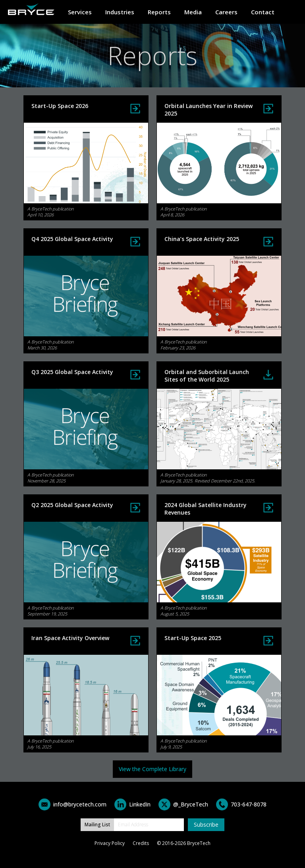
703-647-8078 (249, 804)
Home (31, 9)
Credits (141, 843)
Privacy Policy (110, 843)
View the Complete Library (152, 769)
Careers (226, 12)
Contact (263, 12)
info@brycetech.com (80, 804)
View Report (135, 109)
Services (80, 12)
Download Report (268, 375)
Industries (120, 12)
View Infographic (135, 242)
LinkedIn (140, 804)
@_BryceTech (191, 804)
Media (193, 12)
